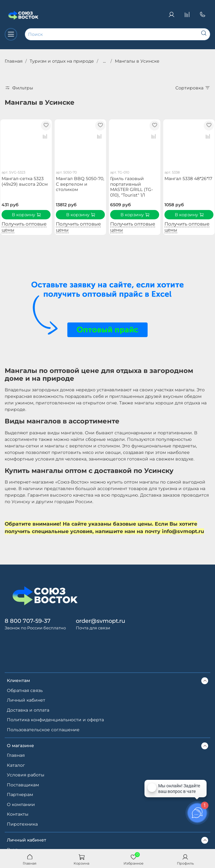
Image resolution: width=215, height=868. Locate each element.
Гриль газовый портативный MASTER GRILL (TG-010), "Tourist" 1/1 (132, 187)
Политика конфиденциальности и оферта (55, 720)
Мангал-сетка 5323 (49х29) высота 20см (25, 181)
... (104, 61)
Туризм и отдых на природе (62, 61)
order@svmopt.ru (100, 621)
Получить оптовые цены (24, 227)
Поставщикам (23, 785)
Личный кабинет (26, 700)
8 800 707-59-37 (28, 621)
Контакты (18, 814)
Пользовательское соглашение (43, 730)
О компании (21, 804)
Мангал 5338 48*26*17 (188, 179)
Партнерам (20, 794)
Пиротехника (22, 824)
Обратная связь (25, 690)
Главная (14, 61)
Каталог (16, 765)
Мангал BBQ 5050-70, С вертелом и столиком (80, 184)
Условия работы (26, 775)
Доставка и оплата (28, 710)
